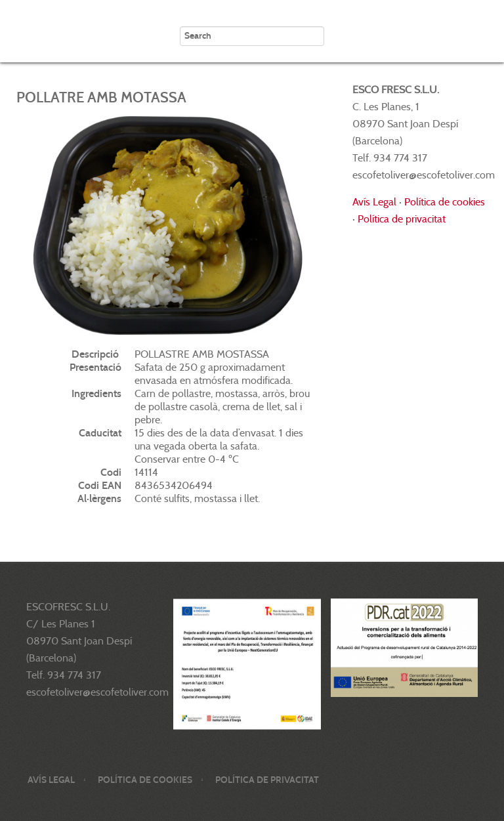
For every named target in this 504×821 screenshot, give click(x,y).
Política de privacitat (402, 219)
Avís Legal (374, 202)
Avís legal (51, 780)
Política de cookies (445, 202)
